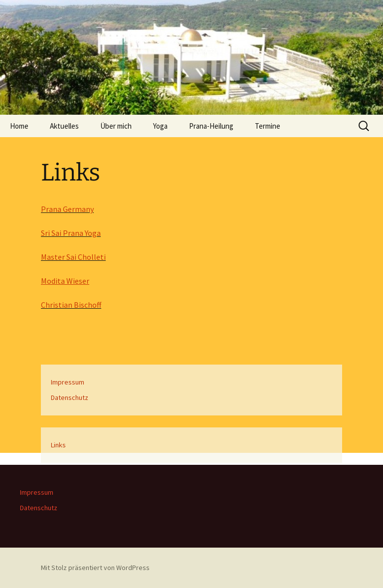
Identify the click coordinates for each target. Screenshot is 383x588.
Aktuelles (64, 126)
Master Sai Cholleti (73, 257)
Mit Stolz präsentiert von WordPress (95, 568)
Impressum (68, 382)
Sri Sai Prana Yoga (71, 233)
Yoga (160, 126)
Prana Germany (67, 209)
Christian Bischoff (71, 305)
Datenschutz (70, 397)
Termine (268, 126)
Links (58, 445)
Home (19, 126)
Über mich (116, 126)
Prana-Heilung (211, 126)
